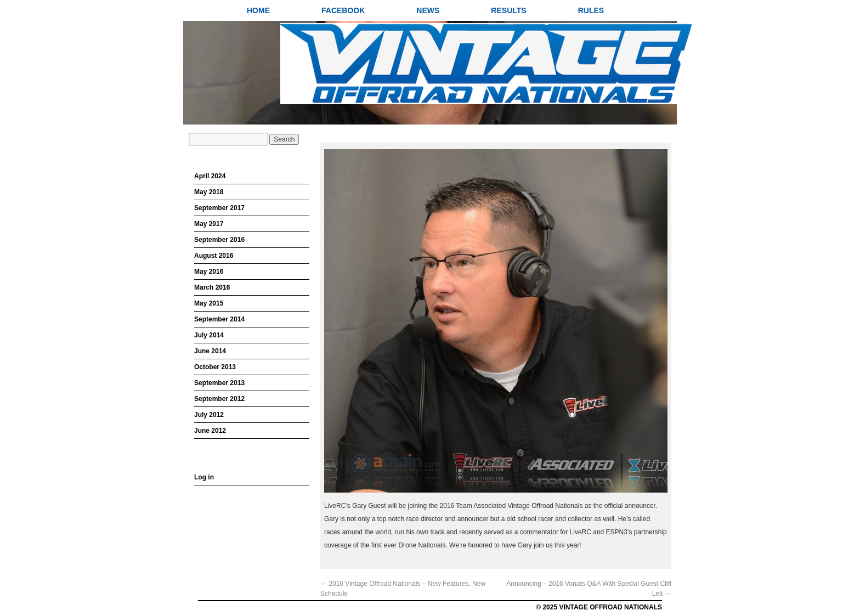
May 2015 (209, 303)
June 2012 (210, 431)
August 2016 (214, 256)
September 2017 (219, 208)
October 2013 (215, 367)
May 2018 (209, 192)
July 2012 (209, 415)
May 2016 (209, 272)
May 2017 (209, 224)
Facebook (343, 10)
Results (508, 10)
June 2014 (210, 351)
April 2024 (210, 176)
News (428, 10)
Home (258, 10)
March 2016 (212, 287)
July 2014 (209, 335)
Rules (591, 10)
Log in (204, 477)
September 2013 (219, 383)
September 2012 (219, 399)
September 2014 (219, 319)
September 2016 (219, 240)
